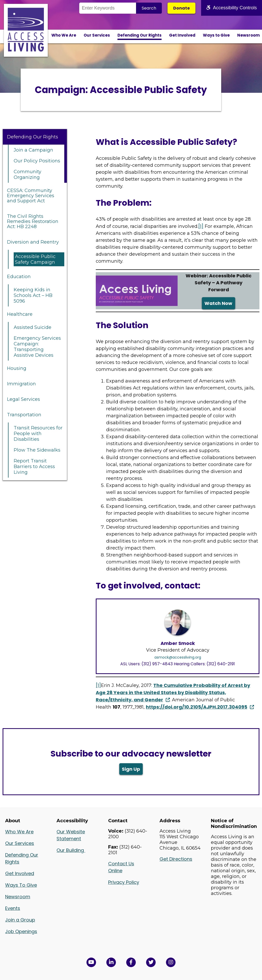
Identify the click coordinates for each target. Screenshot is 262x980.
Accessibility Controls (232, 8)
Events (13, 908)
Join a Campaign (33, 150)
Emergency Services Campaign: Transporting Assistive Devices (37, 347)
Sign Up (131, 769)
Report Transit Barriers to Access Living (34, 467)
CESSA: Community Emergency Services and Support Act (31, 196)
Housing (17, 368)
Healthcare (20, 314)
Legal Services (23, 399)
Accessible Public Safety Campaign (35, 259)
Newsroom (248, 35)
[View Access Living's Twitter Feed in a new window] (151, 962)
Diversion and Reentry (33, 242)
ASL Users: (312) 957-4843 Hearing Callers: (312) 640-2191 (178, 664)
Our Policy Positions (37, 161)
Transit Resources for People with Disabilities (38, 434)
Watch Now (218, 303)
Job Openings (21, 931)
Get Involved (182, 35)
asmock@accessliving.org (178, 657)
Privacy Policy (124, 882)
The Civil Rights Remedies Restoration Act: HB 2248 (33, 221)
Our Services (97, 35)
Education (19, 277)
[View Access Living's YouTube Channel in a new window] (91, 962)
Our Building (71, 850)
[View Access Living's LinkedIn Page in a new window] (111, 962)
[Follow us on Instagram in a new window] (171, 962)
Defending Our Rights (140, 35)
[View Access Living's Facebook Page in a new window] (131, 962)
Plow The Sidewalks (37, 450)
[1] (201, 226)
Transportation (24, 415)
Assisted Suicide (33, 327)
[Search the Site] (108, 8)
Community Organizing (27, 175)
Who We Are (64, 35)
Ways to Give (216, 35)
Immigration (21, 384)
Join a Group (20, 920)
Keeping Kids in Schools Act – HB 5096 (33, 295)
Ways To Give (21, 885)
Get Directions (176, 859)
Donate (181, 8)
